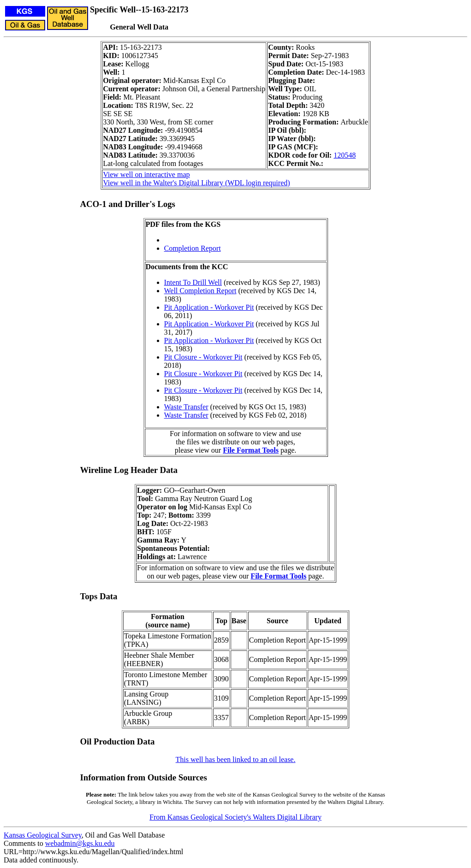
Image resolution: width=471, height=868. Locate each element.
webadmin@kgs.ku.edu (80, 843)
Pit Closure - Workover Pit (203, 357)
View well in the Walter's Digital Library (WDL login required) (196, 183)
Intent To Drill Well (193, 282)
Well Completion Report (200, 291)
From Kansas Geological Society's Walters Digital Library (235, 817)
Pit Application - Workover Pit (209, 307)
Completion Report (193, 248)
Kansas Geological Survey (43, 835)
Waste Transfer (186, 407)
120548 (345, 155)
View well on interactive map (146, 174)
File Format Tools (251, 450)
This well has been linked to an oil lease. (236, 759)
